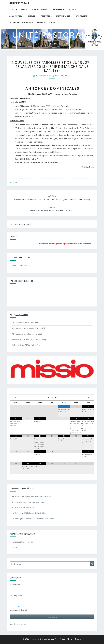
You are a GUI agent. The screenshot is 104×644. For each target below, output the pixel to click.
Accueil (12, 9)
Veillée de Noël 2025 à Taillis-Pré (26, 345)
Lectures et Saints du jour (21, 23)
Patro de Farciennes (36, 502)
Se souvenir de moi (19, 608)
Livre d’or (41, 23)
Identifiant (15, 585)
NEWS (15, 183)
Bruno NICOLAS (63, 76)
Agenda (24, 9)
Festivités (46, 16)
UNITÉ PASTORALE (19, 3)
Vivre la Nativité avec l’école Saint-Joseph (30, 339)
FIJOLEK (15, 513)
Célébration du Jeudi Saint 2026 (25, 323)
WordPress (60, 639)
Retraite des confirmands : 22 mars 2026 (29, 328)
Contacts (53, 23)
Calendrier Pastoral (40, 9)
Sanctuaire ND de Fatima (22, 542)
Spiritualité (81, 16)
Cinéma (15, 547)
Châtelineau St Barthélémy (36, 513)
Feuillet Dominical (20, 266)
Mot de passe (16, 596)
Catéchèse (58, 9)
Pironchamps (28, 507)
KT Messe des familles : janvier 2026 (27, 334)
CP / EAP (71, 9)
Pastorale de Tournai (44, 496)
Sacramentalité (63, 16)
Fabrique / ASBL (15, 16)
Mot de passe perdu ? (19, 624)
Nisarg (78, 639)
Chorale (31, 16)
